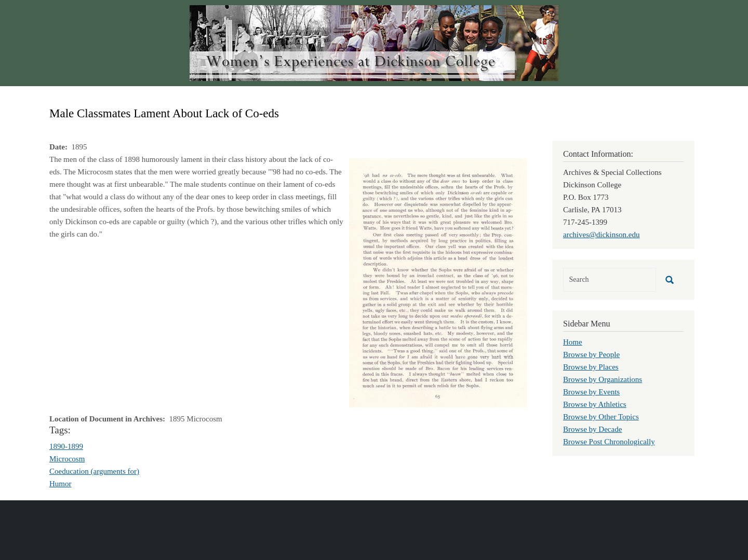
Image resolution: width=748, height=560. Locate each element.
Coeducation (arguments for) (94, 471)
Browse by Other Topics (601, 417)
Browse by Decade (592, 429)
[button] (438, 282)
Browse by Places (591, 367)
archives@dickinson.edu (602, 235)
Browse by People (591, 354)
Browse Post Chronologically (609, 442)
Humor (61, 484)
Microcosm (67, 459)
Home (573, 342)
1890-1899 (66, 446)
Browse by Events (591, 392)
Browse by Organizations (603, 379)
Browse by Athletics (595, 404)
